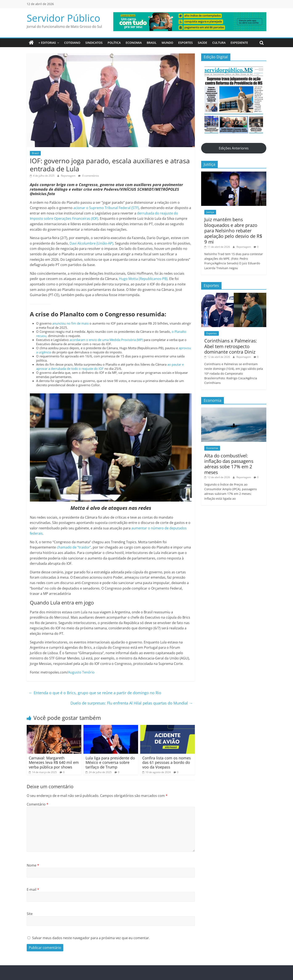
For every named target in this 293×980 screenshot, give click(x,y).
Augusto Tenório (81, 672)
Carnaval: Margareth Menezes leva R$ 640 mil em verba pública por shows (54, 762)
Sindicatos (94, 43)
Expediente (239, 43)
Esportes (185, 43)
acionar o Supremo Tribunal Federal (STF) (106, 208)
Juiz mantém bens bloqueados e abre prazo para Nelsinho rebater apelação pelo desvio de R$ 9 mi (233, 230)
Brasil (152, 43)
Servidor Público (63, 18)
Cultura (219, 43)
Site (30, 914)
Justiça (210, 212)
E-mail (33, 889)
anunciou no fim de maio (71, 323)
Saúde (203, 43)
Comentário (38, 804)
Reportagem (69, 176)
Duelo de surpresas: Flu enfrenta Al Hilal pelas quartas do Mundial (132, 703)
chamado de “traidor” (74, 547)
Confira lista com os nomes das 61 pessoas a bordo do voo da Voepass (167, 762)
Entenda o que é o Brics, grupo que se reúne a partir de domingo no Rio (95, 693)
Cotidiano (72, 43)
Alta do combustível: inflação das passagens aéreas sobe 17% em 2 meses (229, 464)
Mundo (167, 43)
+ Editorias (47, 43)
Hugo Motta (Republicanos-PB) (143, 279)
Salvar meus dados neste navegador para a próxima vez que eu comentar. (91, 938)
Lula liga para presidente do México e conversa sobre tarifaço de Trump (110, 762)
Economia (134, 43)
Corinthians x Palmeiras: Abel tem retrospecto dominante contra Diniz (231, 346)
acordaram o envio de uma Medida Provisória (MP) (106, 340)
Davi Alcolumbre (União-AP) (91, 243)
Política (114, 43)
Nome (33, 865)
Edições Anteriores (234, 148)
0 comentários (89, 176)
